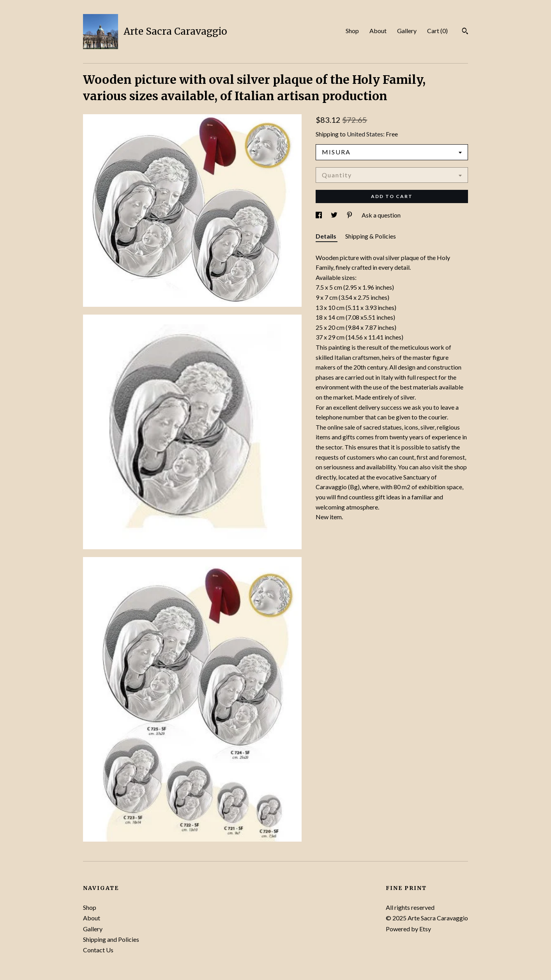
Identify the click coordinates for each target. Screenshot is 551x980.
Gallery (407, 31)
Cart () (437, 31)
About (378, 31)
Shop (352, 31)
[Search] (465, 32)
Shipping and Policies (111, 939)
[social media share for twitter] (335, 215)
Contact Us (98, 950)
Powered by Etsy (408, 929)
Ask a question (381, 215)
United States (365, 134)
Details (327, 236)
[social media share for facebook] (319, 215)
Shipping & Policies (371, 236)
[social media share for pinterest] (350, 215)
